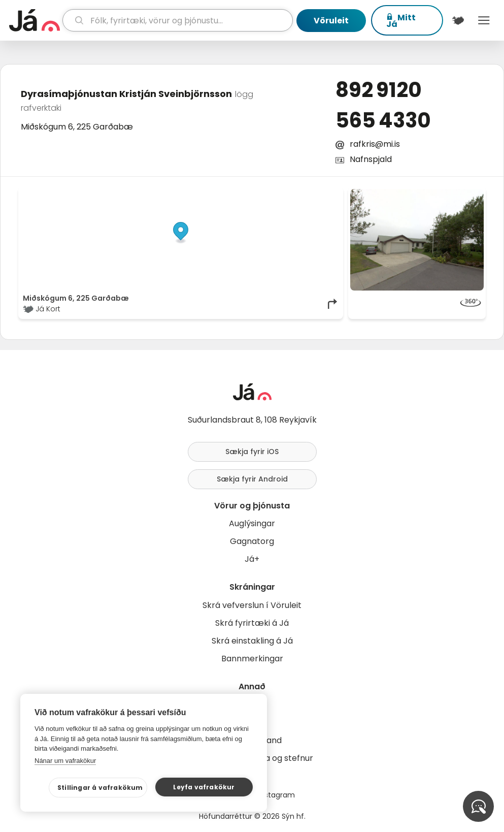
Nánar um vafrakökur (65, 761)
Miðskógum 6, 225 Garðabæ (77, 127)
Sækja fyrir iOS (252, 452)
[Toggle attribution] (330, 200)
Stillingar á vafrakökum (100, 788)
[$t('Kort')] (458, 20)
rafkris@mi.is (375, 144)
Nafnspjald (371, 159)
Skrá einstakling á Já (252, 641)
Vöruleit (331, 21)
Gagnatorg (252, 541)
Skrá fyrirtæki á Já (252, 623)
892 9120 (379, 90)
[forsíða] (35, 20)
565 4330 (383, 120)
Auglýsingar (252, 523)
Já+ (252, 559)
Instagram (277, 795)
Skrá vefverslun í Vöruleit (252, 605)
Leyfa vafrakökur (204, 787)
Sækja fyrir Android (252, 479)
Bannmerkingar (252, 659)
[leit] (178, 20)
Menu (484, 20)
